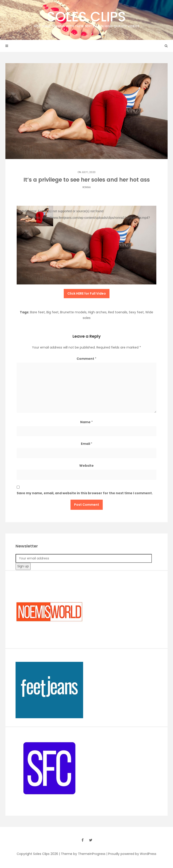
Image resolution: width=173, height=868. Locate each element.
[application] (86, 245)
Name (86, 422)
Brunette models (73, 312)
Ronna (87, 187)
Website (86, 466)
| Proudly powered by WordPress (131, 854)
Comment (86, 359)
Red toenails (118, 312)
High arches (97, 312)
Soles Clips (86, 18)
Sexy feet (136, 312)
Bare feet (38, 312)
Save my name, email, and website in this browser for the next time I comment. (85, 493)
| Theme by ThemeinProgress (82, 854)
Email (87, 444)
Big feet (52, 312)
